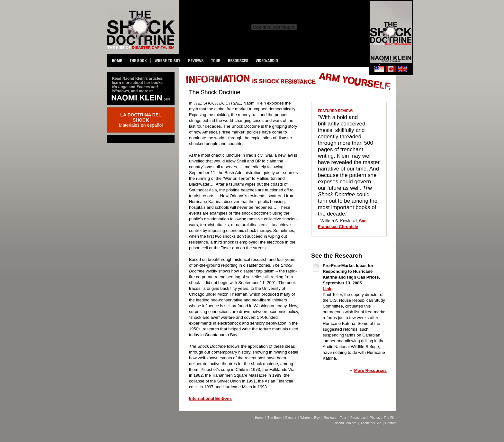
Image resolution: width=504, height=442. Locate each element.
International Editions (210, 398)
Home (259, 418)
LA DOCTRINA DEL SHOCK (141, 117)
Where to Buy (310, 418)
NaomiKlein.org (345, 423)
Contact (391, 423)
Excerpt (291, 418)
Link (327, 289)
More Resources (370, 370)
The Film (390, 418)
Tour (343, 418)
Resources (358, 418)
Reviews (330, 418)
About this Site (371, 423)
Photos (375, 418)
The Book (274, 418)
